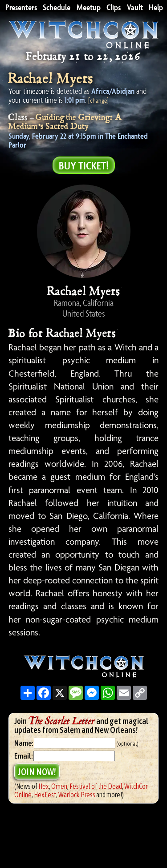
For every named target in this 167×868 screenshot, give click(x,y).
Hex (44, 786)
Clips (114, 6)
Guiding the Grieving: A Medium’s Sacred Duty (65, 122)
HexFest (45, 795)
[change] (98, 100)
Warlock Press (77, 795)
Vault (135, 6)
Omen (59, 786)
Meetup (89, 6)
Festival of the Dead (96, 786)
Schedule (57, 6)
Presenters (21, 6)
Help (156, 6)
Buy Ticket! (84, 165)
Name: (24, 743)
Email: (24, 756)
